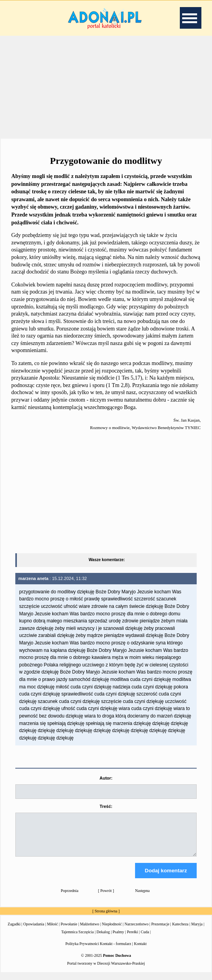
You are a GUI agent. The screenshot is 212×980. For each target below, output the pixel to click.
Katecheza (180, 931)
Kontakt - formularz (115, 951)
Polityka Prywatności (82, 951)
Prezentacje (160, 931)
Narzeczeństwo (136, 931)
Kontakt (140, 951)
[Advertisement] (106, 86)
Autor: (106, 778)
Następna (142, 898)
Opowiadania (34, 931)
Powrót (106, 898)
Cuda (145, 939)
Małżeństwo (90, 931)
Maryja (197, 931)
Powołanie (69, 931)
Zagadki (14, 931)
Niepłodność (112, 931)
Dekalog (103, 939)
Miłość (53, 931)
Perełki (132, 939)
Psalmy (118, 939)
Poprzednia (70, 898)
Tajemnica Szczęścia (78, 939)
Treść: (106, 806)
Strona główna (106, 918)
